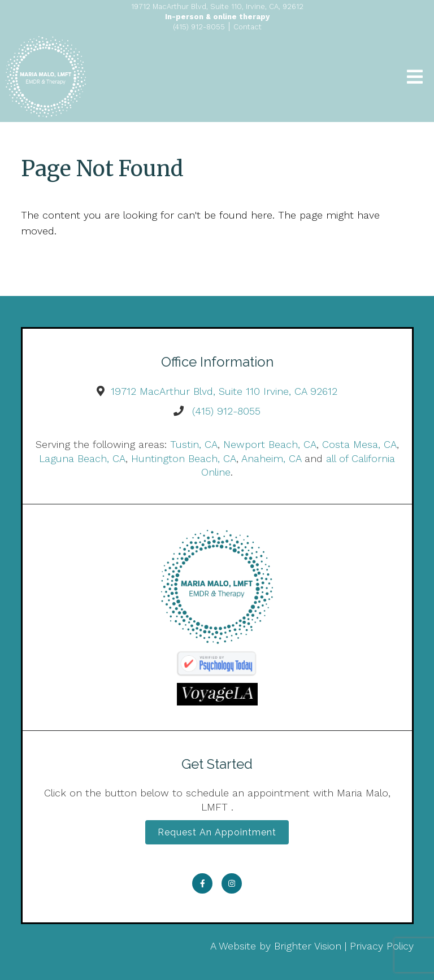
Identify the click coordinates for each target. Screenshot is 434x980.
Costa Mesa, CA (359, 444)
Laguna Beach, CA (82, 458)
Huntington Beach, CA (184, 458)
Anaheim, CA (271, 458)
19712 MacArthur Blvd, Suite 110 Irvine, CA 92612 (224, 391)
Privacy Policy (382, 946)
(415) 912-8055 (226, 411)
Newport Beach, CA (270, 444)
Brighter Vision (308, 946)
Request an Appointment (217, 832)
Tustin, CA (194, 444)
